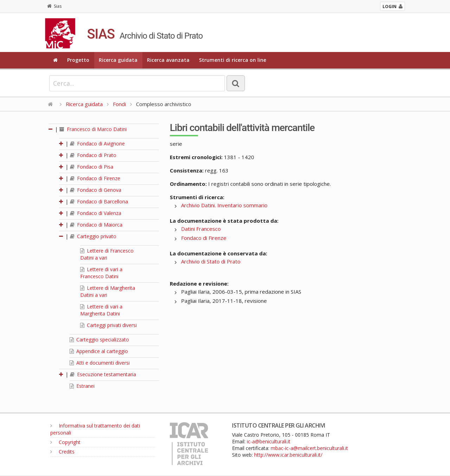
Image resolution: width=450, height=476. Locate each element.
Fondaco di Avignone (97, 144)
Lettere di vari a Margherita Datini (101, 310)
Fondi (119, 104)
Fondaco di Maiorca (96, 225)
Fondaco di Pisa (92, 167)
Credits (62, 452)
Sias (54, 6)
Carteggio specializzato (99, 340)
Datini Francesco (201, 229)
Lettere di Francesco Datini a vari (107, 254)
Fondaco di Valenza (96, 213)
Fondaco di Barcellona (99, 201)
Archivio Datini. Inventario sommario (224, 205)
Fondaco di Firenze (95, 178)
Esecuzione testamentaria (103, 374)
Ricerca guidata (118, 60)
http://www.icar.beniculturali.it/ (288, 455)
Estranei (82, 386)
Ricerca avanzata (168, 60)
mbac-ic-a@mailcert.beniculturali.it (309, 448)
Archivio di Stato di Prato (211, 261)
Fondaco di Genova (96, 190)
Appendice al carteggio (99, 351)
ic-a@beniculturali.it (269, 441)
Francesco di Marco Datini (93, 129)
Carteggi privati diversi (108, 325)
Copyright (65, 442)
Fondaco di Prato (93, 155)
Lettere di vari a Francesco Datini (101, 273)
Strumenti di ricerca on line (233, 60)
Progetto (78, 60)
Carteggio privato (93, 236)
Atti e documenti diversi (100, 363)
